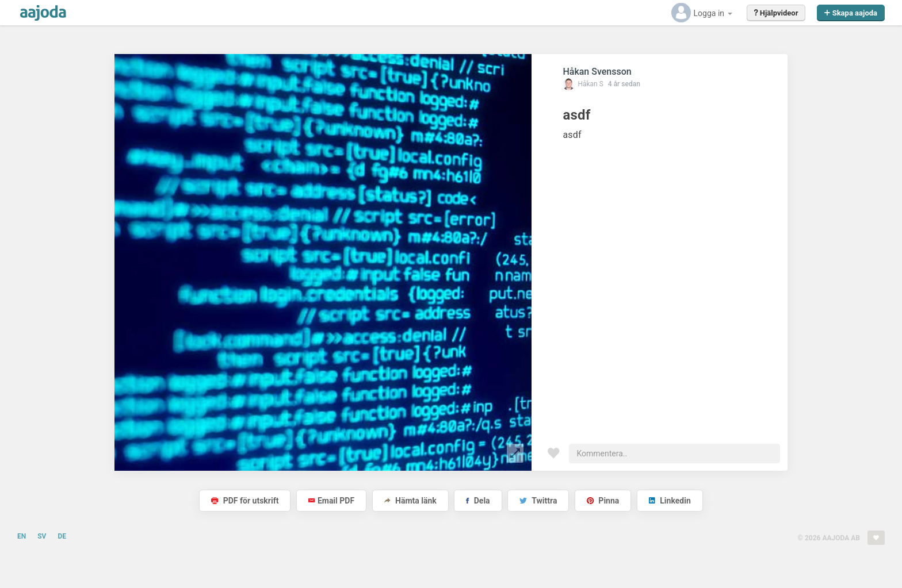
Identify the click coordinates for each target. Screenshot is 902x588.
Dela (478, 501)
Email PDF (331, 501)
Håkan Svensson (597, 72)
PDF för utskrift (245, 501)
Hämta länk (410, 501)
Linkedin (670, 501)
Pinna (603, 501)
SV (42, 536)
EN (22, 536)
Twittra (538, 501)
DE (62, 536)
